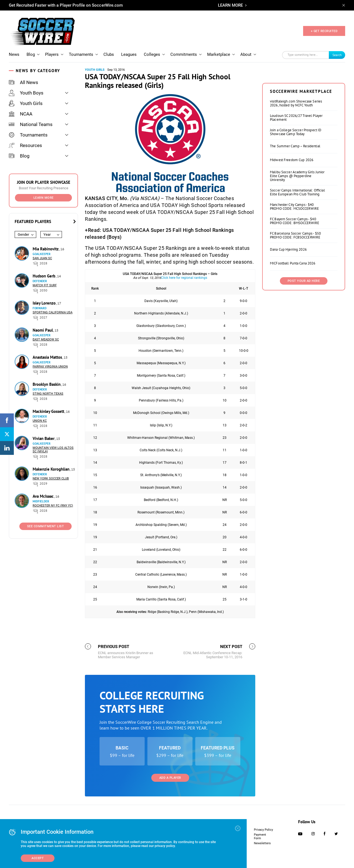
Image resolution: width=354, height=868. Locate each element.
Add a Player (170, 778)
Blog (31, 54)
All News (24, 82)
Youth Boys (26, 93)
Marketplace (219, 54)
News (14, 54)
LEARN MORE (230, 5)
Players (52, 54)
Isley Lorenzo (45, 303)
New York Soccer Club (51, 478)
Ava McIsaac (44, 496)
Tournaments (81, 54)
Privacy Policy (263, 830)
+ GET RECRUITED (324, 31)
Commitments (184, 54)
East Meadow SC (46, 339)
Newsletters (262, 843)
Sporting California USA (53, 312)
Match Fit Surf (45, 285)
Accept (38, 858)
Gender (23, 234)
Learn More (44, 198)
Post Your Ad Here (304, 281)
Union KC (40, 421)
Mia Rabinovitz (46, 249)
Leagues (129, 54)
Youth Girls (26, 103)
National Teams (31, 124)
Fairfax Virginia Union (50, 367)
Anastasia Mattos (48, 357)
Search (337, 55)
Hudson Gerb (45, 276)
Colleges (152, 54)
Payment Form (260, 836)
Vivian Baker (44, 438)
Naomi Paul (43, 330)
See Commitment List (46, 526)
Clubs (109, 54)
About (246, 54)
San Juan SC (42, 258)
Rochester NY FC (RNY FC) (53, 506)
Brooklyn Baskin (47, 384)
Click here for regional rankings (184, 278)
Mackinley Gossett (49, 411)
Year (47, 234)
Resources (25, 145)
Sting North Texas (48, 394)
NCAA (21, 114)
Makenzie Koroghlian (52, 469)
